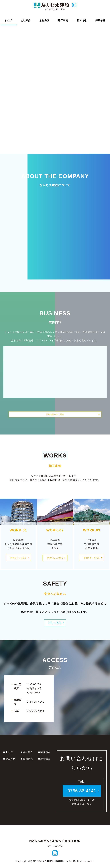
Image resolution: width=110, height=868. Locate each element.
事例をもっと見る (18, 561)
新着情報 (45, 761)
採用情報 (28, 761)
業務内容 (45, 754)
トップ (9, 754)
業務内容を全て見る (55, 414)
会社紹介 (28, 754)
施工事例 (11, 761)
